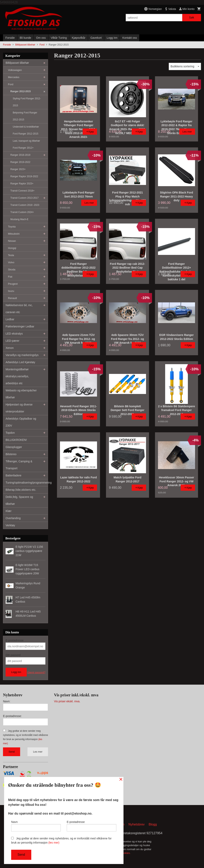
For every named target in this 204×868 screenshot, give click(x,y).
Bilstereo (11, 454)
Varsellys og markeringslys (22, 355)
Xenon (10, 348)
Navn (36, 826)
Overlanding (13, 518)
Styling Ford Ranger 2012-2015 (27, 102)
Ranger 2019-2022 (20, 162)
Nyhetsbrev (137, 824)
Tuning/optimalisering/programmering (27, 483)
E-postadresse (15, 640)
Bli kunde (25, 38)
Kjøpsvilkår (78, 38)
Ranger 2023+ (18, 169)
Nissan (12, 241)
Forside (10, 38)
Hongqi (12, 248)
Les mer (38, 752)
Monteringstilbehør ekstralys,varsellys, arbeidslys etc (17, 376)
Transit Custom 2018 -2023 (25, 205)
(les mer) (54, 843)
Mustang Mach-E (19, 219)
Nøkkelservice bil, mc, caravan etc (19, 309)
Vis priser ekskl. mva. (67, 701)
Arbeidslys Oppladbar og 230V (21, 422)
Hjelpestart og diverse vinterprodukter (19, 408)
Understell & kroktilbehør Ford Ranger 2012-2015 (26, 130)
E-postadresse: (12, 716)
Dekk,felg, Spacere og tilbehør (19, 500)
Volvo (11, 262)
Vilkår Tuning (59, 38)
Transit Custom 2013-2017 (25, 198)
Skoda (12, 269)
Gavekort (96, 38)
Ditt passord (13, 655)
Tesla (11, 255)
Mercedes (14, 77)
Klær (9, 511)
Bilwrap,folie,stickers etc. (21, 490)
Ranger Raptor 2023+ (22, 184)
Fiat (10, 277)
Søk (192, 17)
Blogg (153, 824)
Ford (11, 84)
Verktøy (10, 525)
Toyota (12, 227)
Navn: (7, 701)
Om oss (41, 38)
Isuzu (11, 291)
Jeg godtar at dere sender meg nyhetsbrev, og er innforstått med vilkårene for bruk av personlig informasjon (61, 840)
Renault (12, 298)
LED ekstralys (14, 334)
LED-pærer (12, 341)
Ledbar (10, 319)
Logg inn (112, 38)
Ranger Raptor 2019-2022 (24, 176)
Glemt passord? (36, 672)
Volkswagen (15, 70)
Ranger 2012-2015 (21, 91)
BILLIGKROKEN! (16, 440)
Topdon (10, 433)
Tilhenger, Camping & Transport (19, 465)
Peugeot (13, 284)
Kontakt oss (130, 38)
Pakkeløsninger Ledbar (20, 326)
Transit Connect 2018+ (22, 191)
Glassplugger (14, 447)
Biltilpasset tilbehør (17, 63)
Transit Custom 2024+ (22, 212)
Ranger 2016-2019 (20, 155)
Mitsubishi (14, 234)
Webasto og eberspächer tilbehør (21, 394)
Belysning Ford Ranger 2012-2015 (25, 116)
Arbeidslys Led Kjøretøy (20, 362)
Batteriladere (13, 475)
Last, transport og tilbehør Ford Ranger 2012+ (26, 144)
